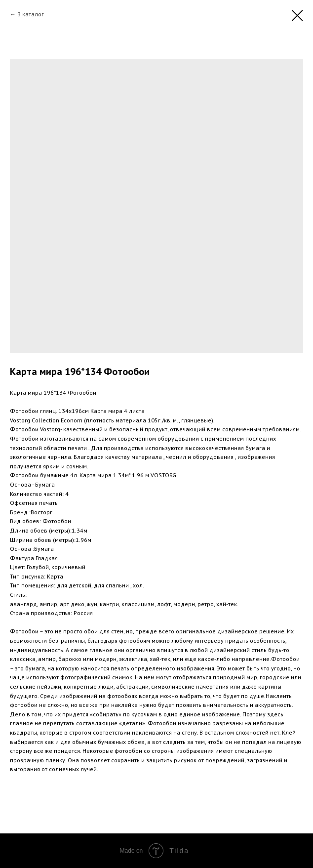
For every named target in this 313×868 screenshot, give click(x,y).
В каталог (31, 14)
